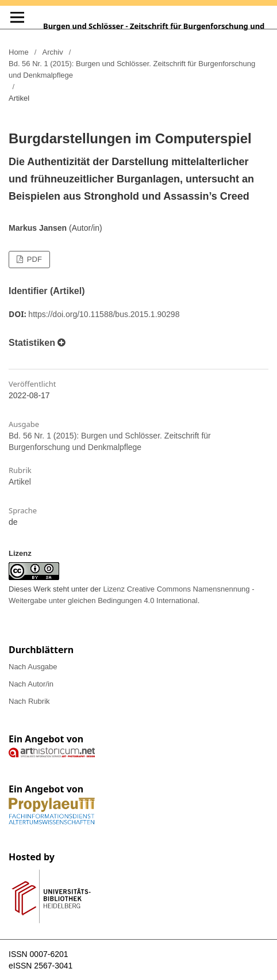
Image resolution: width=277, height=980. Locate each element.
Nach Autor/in (31, 684)
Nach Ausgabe (33, 667)
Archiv (53, 52)
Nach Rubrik (29, 701)
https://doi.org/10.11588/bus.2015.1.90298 (104, 314)
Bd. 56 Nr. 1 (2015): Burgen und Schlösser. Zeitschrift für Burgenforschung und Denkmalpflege (132, 69)
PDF (33, 259)
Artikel (20, 482)
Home (19, 52)
